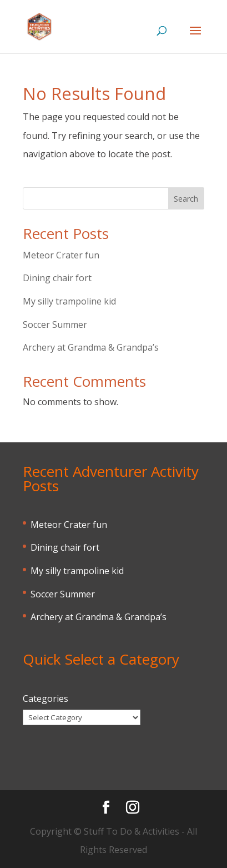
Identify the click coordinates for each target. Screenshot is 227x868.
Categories (46, 699)
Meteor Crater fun (61, 255)
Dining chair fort (57, 278)
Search (186, 199)
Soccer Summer (55, 325)
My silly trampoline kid (69, 301)
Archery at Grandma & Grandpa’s (91, 347)
